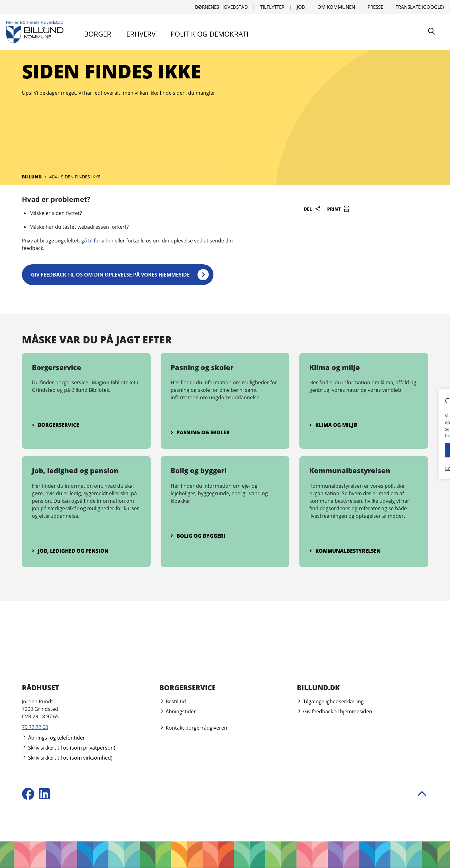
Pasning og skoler (200, 432)
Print (338, 209)
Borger (98, 34)
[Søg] (432, 32)
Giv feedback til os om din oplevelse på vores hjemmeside (111, 274)
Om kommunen (336, 7)
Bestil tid (173, 701)
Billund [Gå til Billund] (32, 177)
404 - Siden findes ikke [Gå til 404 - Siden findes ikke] (75, 177)
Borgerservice (55, 425)
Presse (375, 7)
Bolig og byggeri (198, 536)
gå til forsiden (97, 241)
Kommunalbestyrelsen (345, 551)
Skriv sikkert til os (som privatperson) (69, 747)
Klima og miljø (333, 425)
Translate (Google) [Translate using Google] (420, 7)
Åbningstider (178, 711)
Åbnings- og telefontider (53, 737)
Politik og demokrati (210, 34)
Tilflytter (272, 7)
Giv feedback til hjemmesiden (335, 711)
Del (312, 209)
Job (301, 7)
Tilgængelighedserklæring (330, 701)
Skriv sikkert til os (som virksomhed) (67, 757)
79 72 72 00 (35, 727)
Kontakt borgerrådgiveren (193, 727)
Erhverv (141, 34)
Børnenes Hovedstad (221, 7)
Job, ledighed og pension (70, 551)
